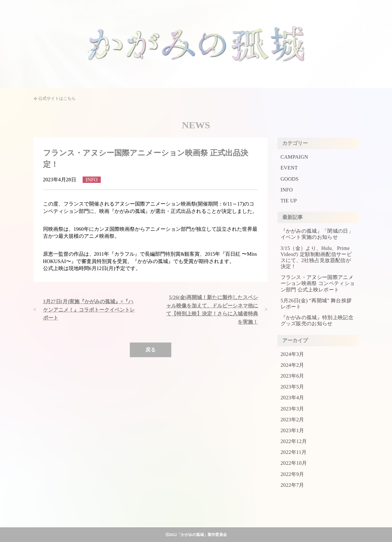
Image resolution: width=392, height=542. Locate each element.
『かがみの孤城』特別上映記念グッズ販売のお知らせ (317, 320)
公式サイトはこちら (57, 98)
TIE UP (289, 201)
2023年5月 (292, 387)
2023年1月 (292, 430)
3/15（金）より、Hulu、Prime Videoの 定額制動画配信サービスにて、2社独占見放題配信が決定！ (316, 257)
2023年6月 (292, 376)
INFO (287, 190)
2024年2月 (292, 365)
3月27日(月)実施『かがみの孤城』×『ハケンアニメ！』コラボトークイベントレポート (89, 310)
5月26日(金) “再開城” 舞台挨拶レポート (316, 304)
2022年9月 (292, 474)
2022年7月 (292, 485)
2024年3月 (292, 354)
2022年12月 (294, 441)
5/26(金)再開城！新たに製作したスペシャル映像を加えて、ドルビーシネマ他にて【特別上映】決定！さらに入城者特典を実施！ (212, 310)
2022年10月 (294, 463)
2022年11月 (294, 452)
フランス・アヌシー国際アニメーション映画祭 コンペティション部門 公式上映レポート (318, 283)
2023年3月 (292, 409)
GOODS (290, 179)
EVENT (289, 168)
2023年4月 (292, 398)
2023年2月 (292, 420)
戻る (151, 350)
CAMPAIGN (294, 157)
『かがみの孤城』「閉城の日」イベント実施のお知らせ (317, 234)
